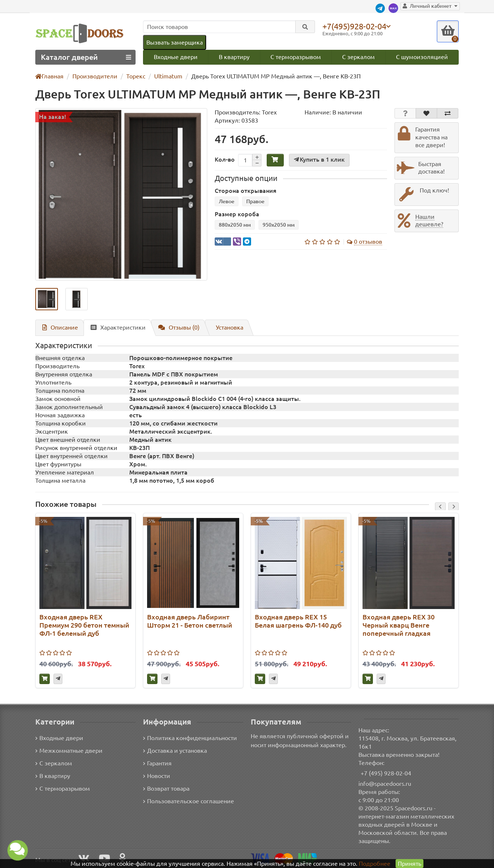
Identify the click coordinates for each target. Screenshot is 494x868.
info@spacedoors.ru (385, 783)
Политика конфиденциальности (189, 738)
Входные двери (175, 57)
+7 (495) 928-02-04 (386, 773)
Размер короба (237, 215)
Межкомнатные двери (68, 750)
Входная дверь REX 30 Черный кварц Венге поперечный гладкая (399, 626)
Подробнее (375, 863)
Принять (409, 863)
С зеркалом (359, 57)
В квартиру (234, 57)
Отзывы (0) (175, 328)
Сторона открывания (246, 191)
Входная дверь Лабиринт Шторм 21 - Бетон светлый (190, 622)
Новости (157, 776)
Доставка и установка (175, 750)
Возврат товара (167, 788)
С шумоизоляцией (422, 57)
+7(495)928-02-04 (356, 26)
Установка (226, 328)
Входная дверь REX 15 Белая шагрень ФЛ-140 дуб (298, 622)
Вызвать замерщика (174, 42)
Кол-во (225, 160)
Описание (59, 328)
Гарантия (158, 763)
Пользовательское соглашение (188, 801)
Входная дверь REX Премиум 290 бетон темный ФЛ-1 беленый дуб (84, 626)
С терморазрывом (296, 57)
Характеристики (115, 328)
